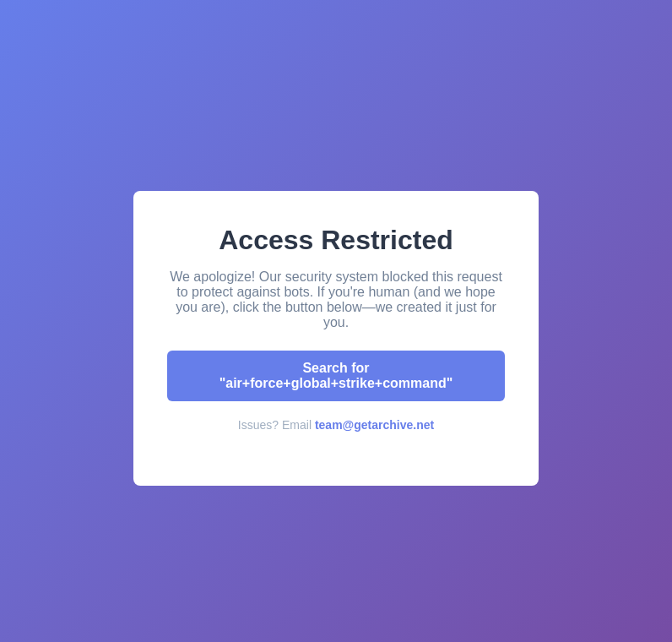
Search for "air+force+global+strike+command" (336, 375)
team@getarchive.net (374, 425)
